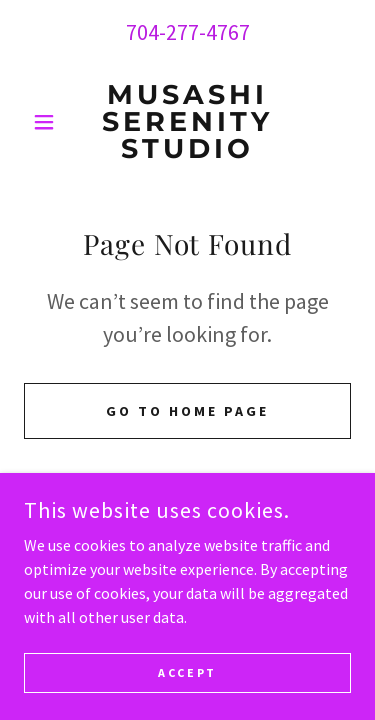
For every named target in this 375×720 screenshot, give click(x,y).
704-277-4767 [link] (188, 32)
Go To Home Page (187, 411)
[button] (48, 122)
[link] (187, 121)
